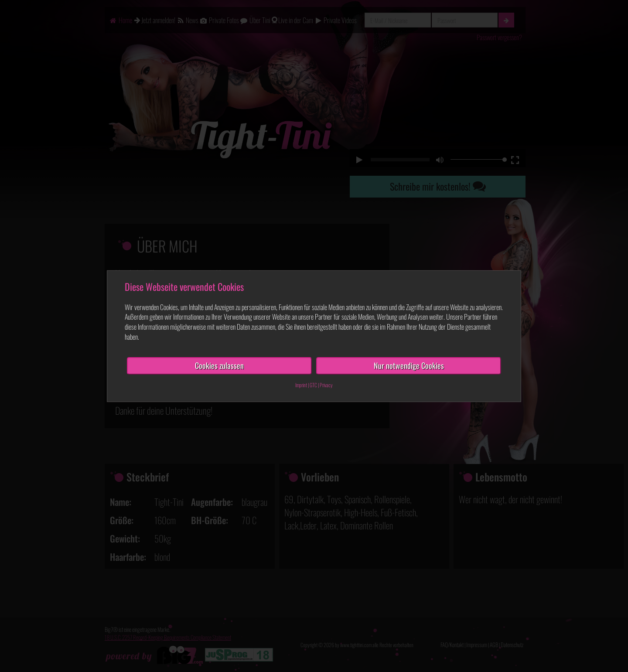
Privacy (326, 384)
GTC (313, 384)
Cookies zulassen (219, 365)
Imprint (301, 384)
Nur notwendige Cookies (409, 365)
